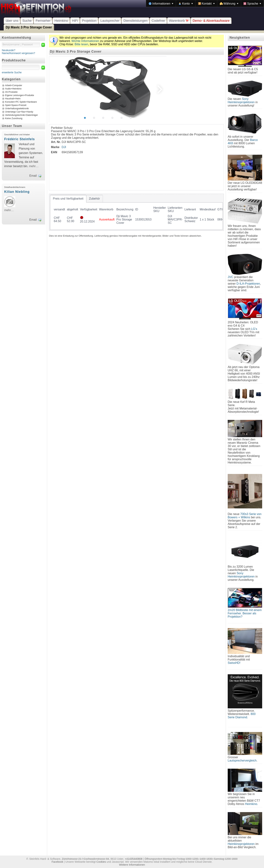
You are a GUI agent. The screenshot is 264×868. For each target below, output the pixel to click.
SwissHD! (234, 663)
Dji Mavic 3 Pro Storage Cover (29, 27)
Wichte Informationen (85, 41)
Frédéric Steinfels (20, 139)
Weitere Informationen (132, 865)
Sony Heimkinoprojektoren (241, 101)
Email (33, 176)
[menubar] (205, 3)
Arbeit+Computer (14, 86)
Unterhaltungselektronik (17, 109)
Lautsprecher (110, 21)
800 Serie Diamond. (242, 716)
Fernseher (43, 21)
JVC (230, 277)
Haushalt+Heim (13, 99)
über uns (12, 21)
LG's (254, 329)
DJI (64, 147)
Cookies (101, 862)
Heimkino (61, 21)
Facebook (57, 862)
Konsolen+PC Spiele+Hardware (21, 102)
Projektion (89, 21)
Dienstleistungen (135, 21)
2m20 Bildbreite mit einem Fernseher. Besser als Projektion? (245, 613)
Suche (27, 21)
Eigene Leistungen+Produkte (20, 95)
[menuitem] (161, 3)
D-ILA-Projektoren (248, 284)
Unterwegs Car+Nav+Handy (19, 112)
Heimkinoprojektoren (241, 844)
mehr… (34, 166)
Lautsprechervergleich (242, 761)
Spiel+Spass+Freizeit (16, 105)
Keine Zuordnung (14, 119)
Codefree (158, 21)
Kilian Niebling (17, 192)
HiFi (75, 21)
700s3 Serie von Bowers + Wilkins (245, 516)
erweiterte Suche (12, 72)
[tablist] (136, 212)
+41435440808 (133, 859)
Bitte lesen (81, 44)
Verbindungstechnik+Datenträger (22, 115)
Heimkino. (251, 804)
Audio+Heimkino (13, 89)
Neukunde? (9, 50)
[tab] (68, 199)
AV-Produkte (11, 92)
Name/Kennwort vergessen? (19, 53)
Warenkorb (179, 21)
